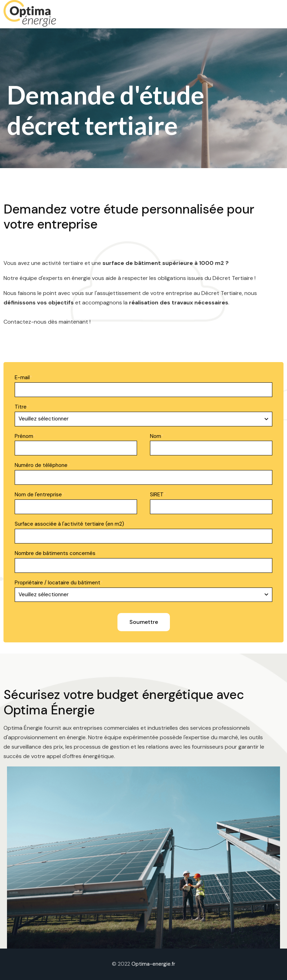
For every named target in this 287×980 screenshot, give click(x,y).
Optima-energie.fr (153, 964)
